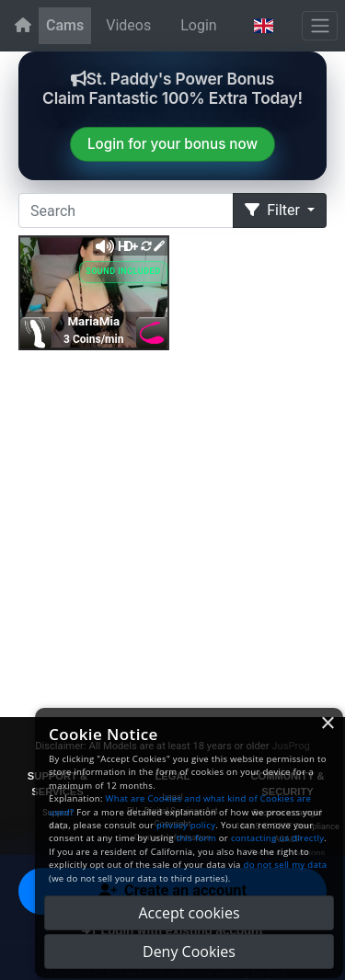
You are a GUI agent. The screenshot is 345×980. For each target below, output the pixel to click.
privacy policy (186, 825)
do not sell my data (286, 865)
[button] (264, 26)
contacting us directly (277, 838)
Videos (128, 25)
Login (198, 25)
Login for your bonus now (172, 144)
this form (196, 838)
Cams (65, 25)
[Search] (126, 211)
